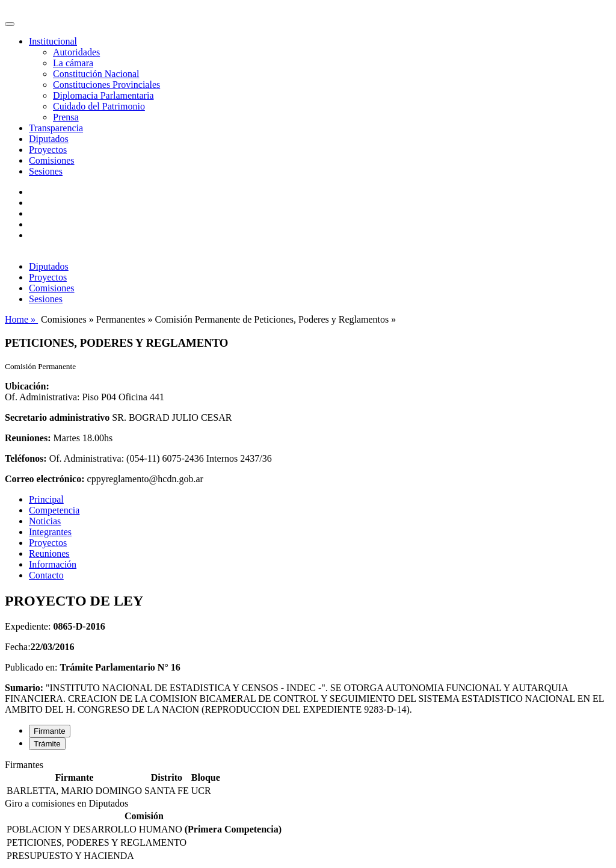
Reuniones (49, 553)
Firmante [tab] (50, 731)
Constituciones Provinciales (106, 85)
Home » (21, 319)
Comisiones (52, 160)
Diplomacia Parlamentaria (103, 95)
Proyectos (48, 150)
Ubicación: (27, 386)
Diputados (49, 139)
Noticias (45, 521)
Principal (46, 499)
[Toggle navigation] (10, 24)
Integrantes (50, 532)
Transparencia (56, 128)
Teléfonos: (26, 458)
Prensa (66, 117)
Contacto (46, 575)
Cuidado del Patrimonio (99, 106)
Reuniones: (28, 438)
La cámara (73, 63)
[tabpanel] (308, 779)
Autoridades (76, 52)
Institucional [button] (53, 41)
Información (53, 564)
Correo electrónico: (45, 479)
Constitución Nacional (96, 74)
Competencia (54, 510)
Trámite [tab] (47, 744)
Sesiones (46, 171)
